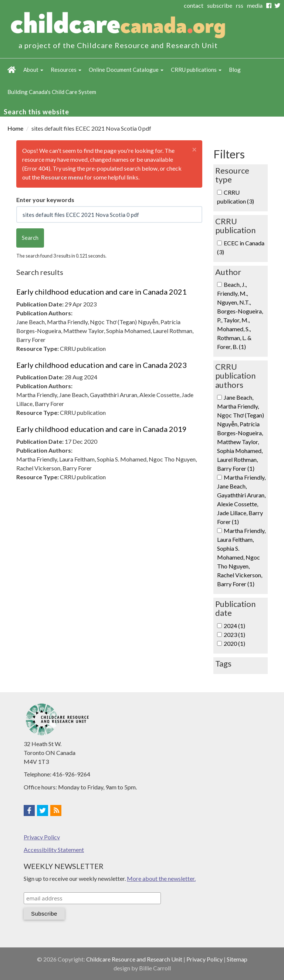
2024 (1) (234, 626)
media (255, 5)
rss (240, 5)
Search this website (36, 112)
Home (12, 70)
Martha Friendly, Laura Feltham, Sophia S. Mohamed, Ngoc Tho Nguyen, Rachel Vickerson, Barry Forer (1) (241, 557)
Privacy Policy (42, 837)
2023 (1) (234, 635)
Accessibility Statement (54, 850)
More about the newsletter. (161, 878)
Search (30, 238)
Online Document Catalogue (126, 70)
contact (194, 5)
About (33, 70)
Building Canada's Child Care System (52, 92)
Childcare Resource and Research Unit (134, 959)
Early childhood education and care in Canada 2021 (102, 292)
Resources (66, 70)
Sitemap (237, 959)
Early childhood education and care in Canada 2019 (102, 429)
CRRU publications (196, 70)
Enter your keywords (45, 200)
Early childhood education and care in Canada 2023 (102, 365)
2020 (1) (234, 643)
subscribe (220, 5)
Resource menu (62, 177)
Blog (235, 70)
